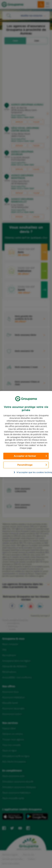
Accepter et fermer (25, 456)
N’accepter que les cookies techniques (28, 472)
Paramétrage (25, 465)
